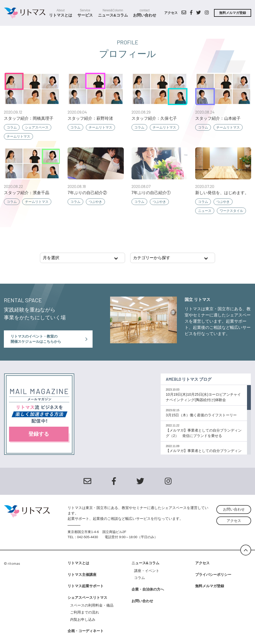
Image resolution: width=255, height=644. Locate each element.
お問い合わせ (145, 13)
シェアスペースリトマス (87, 598)
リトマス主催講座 (82, 575)
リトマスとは (61, 13)
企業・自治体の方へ (148, 589)
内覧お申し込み (83, 619)
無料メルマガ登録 (233, 13)
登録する (39, 434)
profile (127, 42)
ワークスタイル (231, 211)
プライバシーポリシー (213, 575)
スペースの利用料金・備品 (94, 605)
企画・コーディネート (86, 631)
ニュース (205, 211)
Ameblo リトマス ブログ (189, 379)
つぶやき (95, 202)
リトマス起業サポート (86, 586)
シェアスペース (37, 127)
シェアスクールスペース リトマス (27, 13)
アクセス (171, 13)
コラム (12, 127)
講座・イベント (147, 571)
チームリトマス (18, 136)
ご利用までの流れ (85, 612)
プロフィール (127, 54)
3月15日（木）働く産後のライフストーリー (201, 415)
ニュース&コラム (113, 13)
